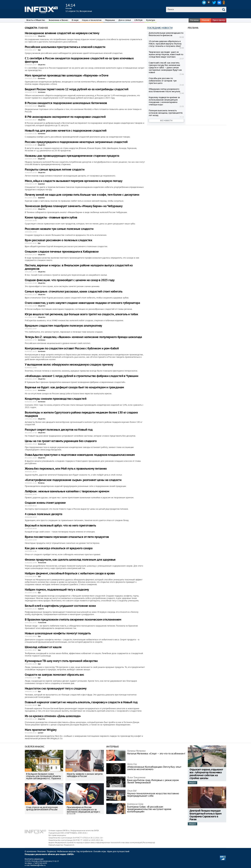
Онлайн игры (100, 851)
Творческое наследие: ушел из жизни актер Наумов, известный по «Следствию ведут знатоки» (166, 54)
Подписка (51, 851)
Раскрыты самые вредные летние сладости (55, 170)
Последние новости (160, 28)
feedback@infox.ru (38, 865)
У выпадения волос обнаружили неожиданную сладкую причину (69, 365)
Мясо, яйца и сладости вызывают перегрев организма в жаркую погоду (74, 181)
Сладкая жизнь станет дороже (45, 503)
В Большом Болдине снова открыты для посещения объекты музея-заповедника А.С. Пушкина (44, 776)
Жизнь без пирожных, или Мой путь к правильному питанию (66, 469)
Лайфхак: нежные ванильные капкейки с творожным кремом (67, 491)
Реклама (42, 851)
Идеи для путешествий (118, 851)
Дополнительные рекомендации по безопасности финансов (166, 34)
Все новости (166, 121)
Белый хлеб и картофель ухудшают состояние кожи (60, 606)
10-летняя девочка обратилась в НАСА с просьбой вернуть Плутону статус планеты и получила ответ (165, 44)
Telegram (204, 3)
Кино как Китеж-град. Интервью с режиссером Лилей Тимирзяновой (153, 781)
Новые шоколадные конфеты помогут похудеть (58, 633)
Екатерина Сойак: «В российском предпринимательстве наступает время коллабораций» (149, 809)
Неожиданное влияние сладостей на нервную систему (62, 33)
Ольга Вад (132, 791)
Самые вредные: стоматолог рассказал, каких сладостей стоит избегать (74, 292)
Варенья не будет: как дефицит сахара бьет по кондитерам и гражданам (74, 387)
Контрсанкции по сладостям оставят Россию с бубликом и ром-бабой (72, 348)
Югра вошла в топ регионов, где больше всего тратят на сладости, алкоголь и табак (81, 314)
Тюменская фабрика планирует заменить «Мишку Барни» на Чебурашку (74, 206)
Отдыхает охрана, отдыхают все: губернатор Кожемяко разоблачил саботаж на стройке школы (206, 774)
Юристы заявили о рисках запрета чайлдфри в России (85, 775)
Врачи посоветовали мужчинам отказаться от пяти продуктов (67, 537)
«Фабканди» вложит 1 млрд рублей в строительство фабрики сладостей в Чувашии (81, 376)
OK (224, 3)
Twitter (214, 3)
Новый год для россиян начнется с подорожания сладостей (66, 131)
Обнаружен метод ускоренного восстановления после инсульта (164, 90)
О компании (30, 851)
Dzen (209, 3)
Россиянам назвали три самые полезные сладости (59, 229)
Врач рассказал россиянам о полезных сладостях (59, 240)
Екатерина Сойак (135, 804)
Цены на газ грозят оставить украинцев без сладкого (61, 441)
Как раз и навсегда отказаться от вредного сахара (59, 548)
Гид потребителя (84, 851)
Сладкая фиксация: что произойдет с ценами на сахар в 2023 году (70, 280)
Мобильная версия (66, 851)
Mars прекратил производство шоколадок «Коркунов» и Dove (67, 76)
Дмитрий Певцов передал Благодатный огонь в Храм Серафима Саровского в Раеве (206, 815)
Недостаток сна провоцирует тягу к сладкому (56, 689)
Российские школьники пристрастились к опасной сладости (65, 47)
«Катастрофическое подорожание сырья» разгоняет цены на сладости (73, 480)
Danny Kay (132, 764)
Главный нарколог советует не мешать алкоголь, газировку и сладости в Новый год (81, 702)
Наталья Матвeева (136, 751)
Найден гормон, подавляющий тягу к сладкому (57, 590)
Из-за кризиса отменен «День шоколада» (53, 716)
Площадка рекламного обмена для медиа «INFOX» (49, 854)
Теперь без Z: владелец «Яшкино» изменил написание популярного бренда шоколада (83, 337)
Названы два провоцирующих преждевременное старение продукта (72, 156)
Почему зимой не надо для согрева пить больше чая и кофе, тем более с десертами (82, 195)
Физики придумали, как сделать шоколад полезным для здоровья (70, 560)
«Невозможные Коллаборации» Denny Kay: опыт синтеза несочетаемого (154, 768)
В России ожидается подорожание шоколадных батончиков (66, 103)
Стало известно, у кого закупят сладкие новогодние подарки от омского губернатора (82, 303)
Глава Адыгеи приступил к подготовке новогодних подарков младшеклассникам (80, 455)
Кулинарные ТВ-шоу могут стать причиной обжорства (61, 661)
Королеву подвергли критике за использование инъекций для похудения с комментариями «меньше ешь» (164, 101)
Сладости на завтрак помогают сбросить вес (54, 675)
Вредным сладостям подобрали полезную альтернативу (63, 326)
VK (219, 3)
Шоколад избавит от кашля (43, 647)
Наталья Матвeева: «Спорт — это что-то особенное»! (156, 753)
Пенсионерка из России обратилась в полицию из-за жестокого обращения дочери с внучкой (83, 811)
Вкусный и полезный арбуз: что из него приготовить (60, 526)
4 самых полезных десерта (44, 514)
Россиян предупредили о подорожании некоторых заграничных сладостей (76, 142)
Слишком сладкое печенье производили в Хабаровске (62, 252)
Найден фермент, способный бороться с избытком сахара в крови (70, 574)
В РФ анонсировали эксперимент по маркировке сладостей (65, 117)
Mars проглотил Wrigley (41, 730)
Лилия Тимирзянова (136, 778)
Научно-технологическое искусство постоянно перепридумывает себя (153, 795)
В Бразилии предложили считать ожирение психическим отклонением (73, 620)
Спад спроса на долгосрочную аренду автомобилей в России (42, 808)
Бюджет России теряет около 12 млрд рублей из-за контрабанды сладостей (77, 89)
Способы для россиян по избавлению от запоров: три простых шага (163, 81)
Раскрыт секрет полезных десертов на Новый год (59, 430)
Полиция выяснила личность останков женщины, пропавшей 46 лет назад (166, 113)
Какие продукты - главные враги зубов (51, 218)
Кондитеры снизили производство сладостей (56, 399)
